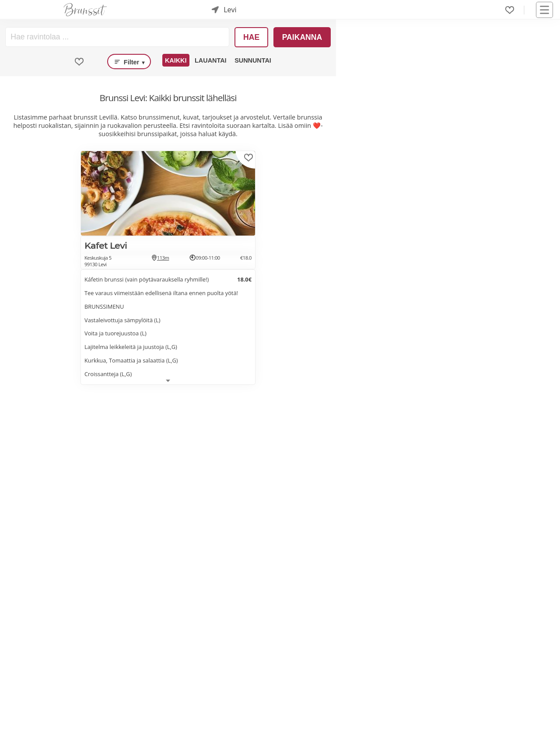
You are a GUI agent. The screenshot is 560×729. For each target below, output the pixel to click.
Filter (129, 62)
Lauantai (210, 60)
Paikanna (302, 37)
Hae (251, 37)
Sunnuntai (253, 60)
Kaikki (176, 60)
